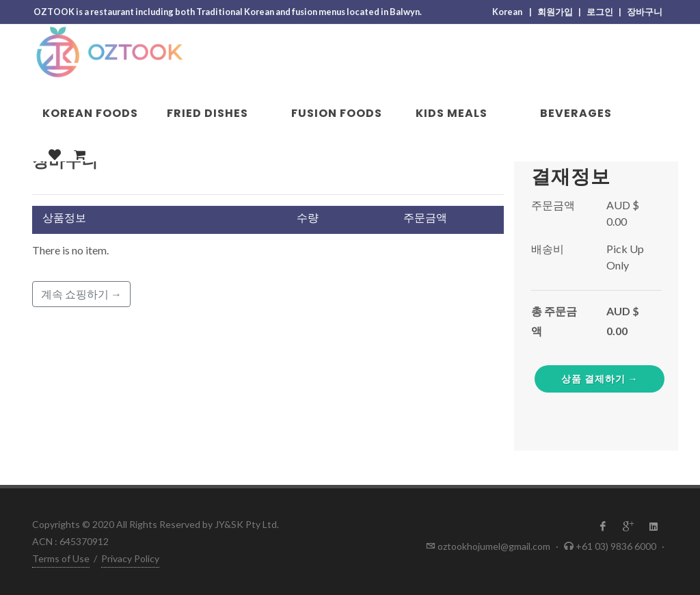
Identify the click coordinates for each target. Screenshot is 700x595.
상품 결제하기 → (600, 379)
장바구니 (645, 12)
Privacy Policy (130, 558)
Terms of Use (61, 558)
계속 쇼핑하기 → (81, 294)
